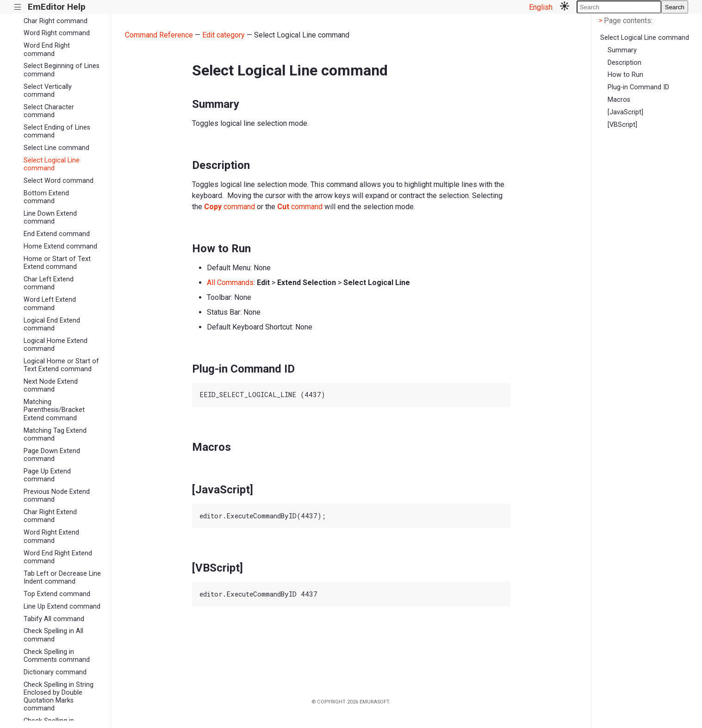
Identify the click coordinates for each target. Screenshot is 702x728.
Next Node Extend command (51, 386)
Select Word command (59, 181)
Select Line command (56, 148)
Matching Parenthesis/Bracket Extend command (54, 410)
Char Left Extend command (49, 283)
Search (675, 7)
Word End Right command (47, 50)
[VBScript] (622, 125)
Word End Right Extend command (58, 557)
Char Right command (56, 21)
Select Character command (49, 111)
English (541, 7)
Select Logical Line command (52, 164)
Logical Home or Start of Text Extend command (61, 365)
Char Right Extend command (50, 516)
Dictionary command (55, 672)
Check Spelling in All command (53, 635)
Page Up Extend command (47, 475)
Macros (619, 100)
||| (18, 7)
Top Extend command (57, 594)
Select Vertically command (48, 91)
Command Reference (159, 35)
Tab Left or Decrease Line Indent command (62, 578)
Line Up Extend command (62, 607)
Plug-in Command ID (638, 87)
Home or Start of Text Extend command (57, 263)
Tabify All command (54, 619)
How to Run (625, 75)
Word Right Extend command (51, 536)
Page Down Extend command (52, 455)
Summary (622, 50)
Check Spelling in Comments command (57, 656)
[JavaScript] (625, 112)
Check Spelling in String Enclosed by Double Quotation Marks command (59, 697)
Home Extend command (60, 246)
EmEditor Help (57, 7)
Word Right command (57, 33)
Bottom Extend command (46, 197)
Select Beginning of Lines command (62, 70)
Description (624, 63)
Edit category (224, 35)
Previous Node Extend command (57, 496)
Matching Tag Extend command (55, 435)
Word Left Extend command (50, 304)
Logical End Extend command (52, 324)
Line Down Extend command (50, 218)
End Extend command (57, 234)
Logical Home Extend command (56, 345)
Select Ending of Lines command (57, 131)
